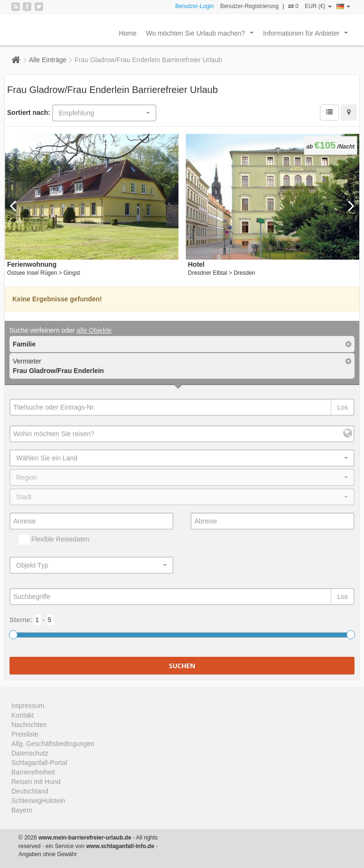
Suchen (182, 666)
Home (128, 33)
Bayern (22, 810)
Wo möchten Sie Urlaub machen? (202, 36)
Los (342, 407)
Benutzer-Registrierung (249, 6)
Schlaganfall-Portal (39, 763)
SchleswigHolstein (38, 801)
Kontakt (23, 715)
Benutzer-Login (195, 6)
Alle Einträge (48, 60)
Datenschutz (30, 753)
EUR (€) (318, 6)
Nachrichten (29, 725)
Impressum (28, 706)
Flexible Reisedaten (54, 540)
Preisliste (25, 734)
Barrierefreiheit (33, 772)
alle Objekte (94, 330)
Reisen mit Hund (36, 782)
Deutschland (30, 791)
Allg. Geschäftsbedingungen (53, 744)
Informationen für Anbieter (307, 36)
